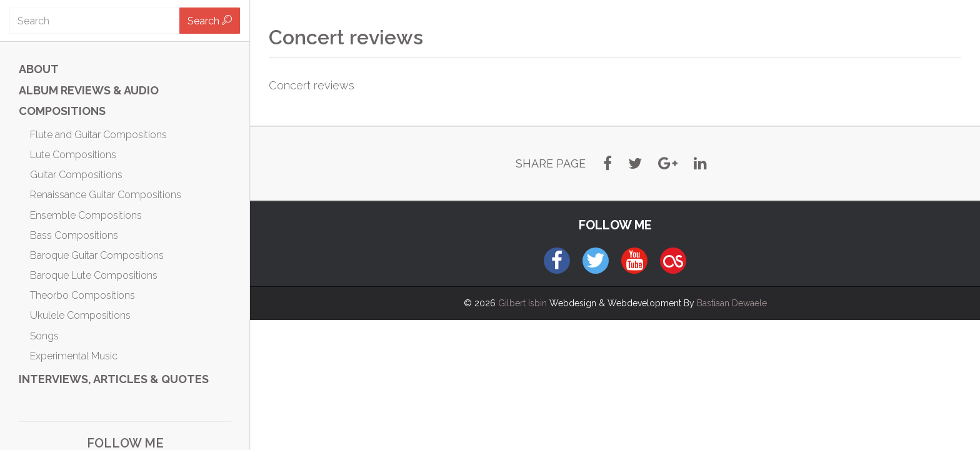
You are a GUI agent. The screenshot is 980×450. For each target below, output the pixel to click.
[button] (607, 164)
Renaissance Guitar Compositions (106, 195)
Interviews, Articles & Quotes (114, 379)
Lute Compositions (73, 155)
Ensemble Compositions (86, 215)
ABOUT (39, 69)
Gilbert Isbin (522, 303)
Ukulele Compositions (80, 315)
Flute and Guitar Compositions (98, 135)
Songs (44, 336)
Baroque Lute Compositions (94, 275)
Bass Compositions (74, 235)
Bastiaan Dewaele (732, 303)
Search (210, 21)
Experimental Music (74, 356)
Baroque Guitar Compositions (97, 255)
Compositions (62, 111)
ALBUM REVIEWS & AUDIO (89, 90)
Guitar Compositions (76, 175)
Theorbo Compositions (82, 295)
